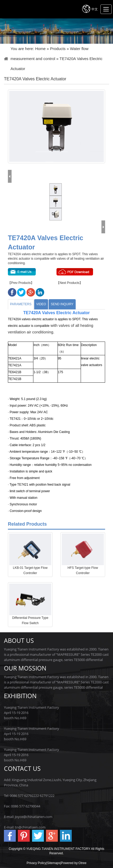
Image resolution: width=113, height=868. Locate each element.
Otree (83, 863)
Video (41, 304)
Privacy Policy (36, 863)
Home (40, 49)
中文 (89, 9)
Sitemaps (54, 863)
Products (58, 49)
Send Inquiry (62, 304)
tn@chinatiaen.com (30, 827)
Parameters (21, 304)
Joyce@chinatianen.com (34, 817)
